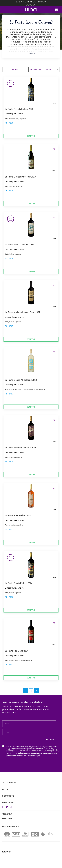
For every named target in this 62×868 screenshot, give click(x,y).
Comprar (31, 136)
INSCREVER (50, 740)
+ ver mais (31, 54)
